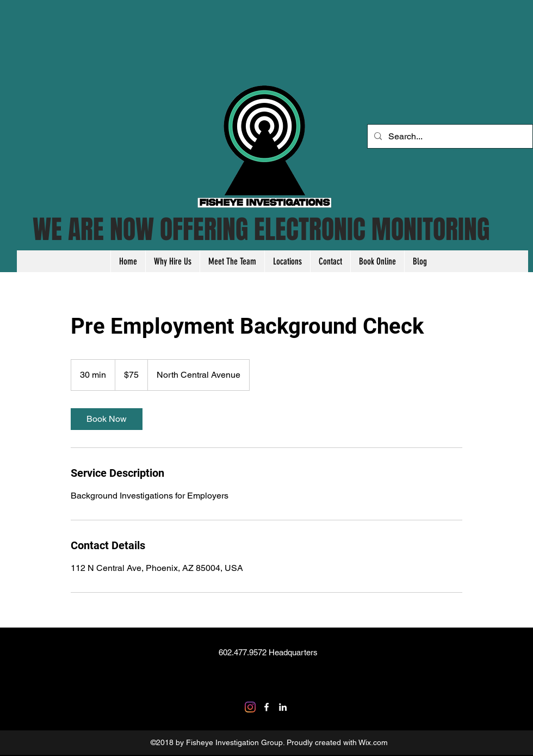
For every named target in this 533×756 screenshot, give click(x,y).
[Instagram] (250, 707)
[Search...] (449, 137)
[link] (107, 419)
